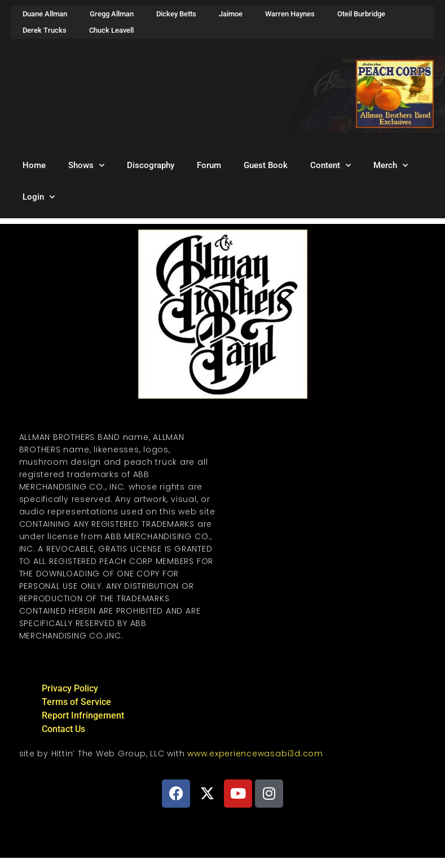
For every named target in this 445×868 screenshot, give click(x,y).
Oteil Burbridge (361, 14)
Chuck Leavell (111, 30)
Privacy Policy (70, 688)
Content (331, 166)
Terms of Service (76, 702)
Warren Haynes (290, 14)
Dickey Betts (176, 14)
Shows (86, 166)
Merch (391, 166)
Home (34, 165)
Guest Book (266, 165)
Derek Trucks (45, 30)
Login (39, 197)
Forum (209, 165)
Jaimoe (231, 14)
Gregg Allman (112, 14)
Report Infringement (83, 715)
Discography (151, 165)
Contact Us (63, 729)
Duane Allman (45, 14)
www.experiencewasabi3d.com (255, 754)
